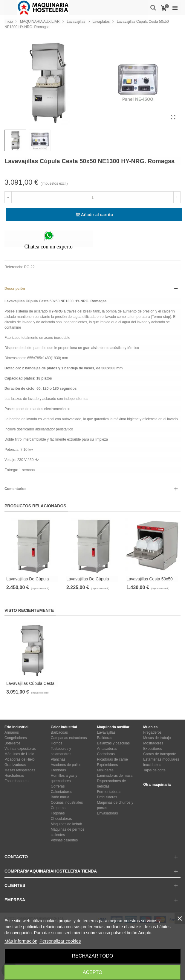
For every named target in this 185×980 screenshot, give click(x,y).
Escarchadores (16, 781)
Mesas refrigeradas (20, 770)
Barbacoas (59, 732)
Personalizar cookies (60, 941)
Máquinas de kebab (66, 824)
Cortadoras (106, 754)
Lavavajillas (106, 732)
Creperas (58, 808)
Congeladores (16, 738)
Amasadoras (107, 749)
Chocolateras (61, 819)
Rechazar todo (92, 956)
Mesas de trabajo (157, 738)
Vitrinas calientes (64, 840)
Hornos (57, 743)
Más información (21, 941)
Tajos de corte (154, 770)
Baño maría (60, 797)
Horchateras (14, 776)
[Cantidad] (92, 197)
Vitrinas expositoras (20, 749)
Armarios (12, 732)
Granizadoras (15, 765)
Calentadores (61, 792)
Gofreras (58, 786)
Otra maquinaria (157, 785)
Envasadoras (108, 813)
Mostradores (153, 743)
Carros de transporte (160, 754)
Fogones (58, 813)
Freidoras (58, 770)
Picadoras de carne (113, 759)
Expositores (153, 749)
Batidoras (105, 738)
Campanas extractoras (69, 738)
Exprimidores (108, 765)
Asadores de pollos (66, 765)
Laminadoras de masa (115, 776)
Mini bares (105, 770)
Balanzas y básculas (113, 743)
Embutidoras (107, 797)
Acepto (93, 972)
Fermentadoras (109, 792)
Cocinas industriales (67, 802)
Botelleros (12, 743)
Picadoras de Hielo (20, 759)
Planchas (58, 759)
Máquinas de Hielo (19, 754)
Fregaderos (152, 732)
